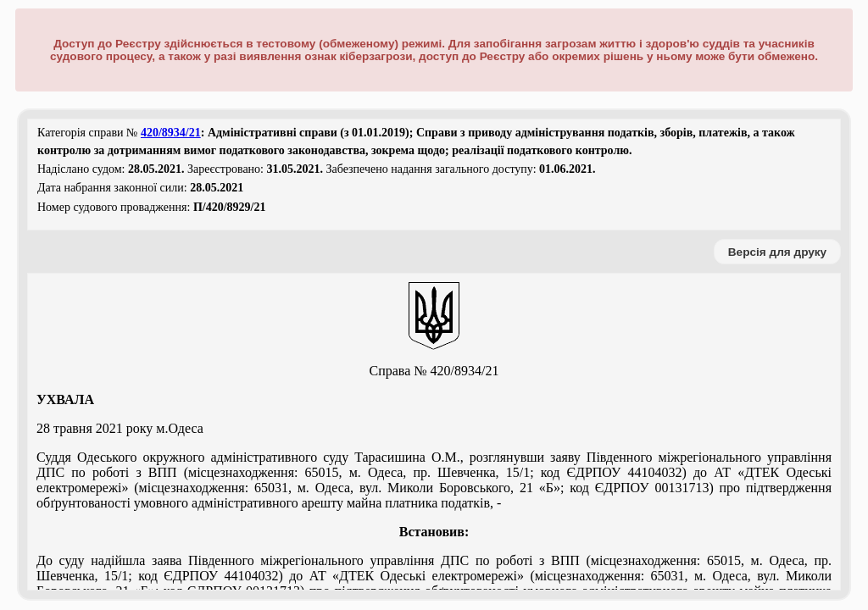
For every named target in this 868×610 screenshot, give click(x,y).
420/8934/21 (171, 133)
